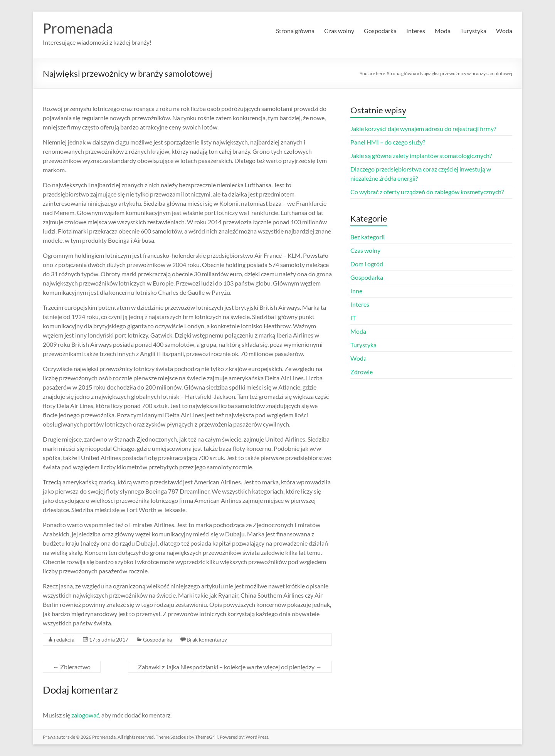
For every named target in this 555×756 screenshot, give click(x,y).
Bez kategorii (367, 237)
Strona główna (295, 31)
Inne (356, 291)
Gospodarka (380, 31)
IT (353, 318)
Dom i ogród (367, 264)
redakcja (64, 639)
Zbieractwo (72, 667)
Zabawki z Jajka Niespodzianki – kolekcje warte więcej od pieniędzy (230, 667)
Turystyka (473, 31)
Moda (443, 31)
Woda (504, 31)
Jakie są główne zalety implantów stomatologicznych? (421, 155)
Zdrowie (362, 372)
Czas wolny (339, 31)
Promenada (78, 28)
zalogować (85, 715)
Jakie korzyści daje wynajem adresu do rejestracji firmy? (423, 129)
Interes (416, 31)
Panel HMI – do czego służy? (388, 142)
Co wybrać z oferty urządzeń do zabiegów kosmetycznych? (427, 192)
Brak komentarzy (207, 639)
